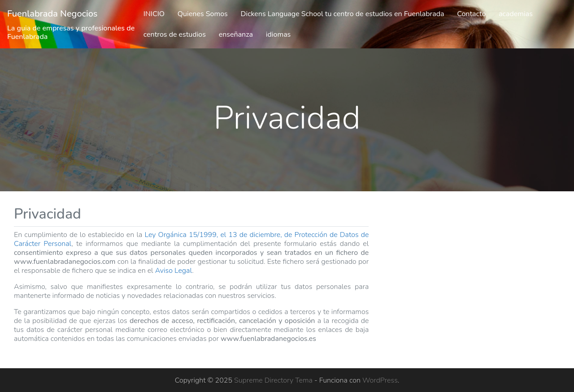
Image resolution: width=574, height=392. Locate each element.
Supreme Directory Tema (274, 380)
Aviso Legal (174, 271)
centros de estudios (175, 34)
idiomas (278, 34)
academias (516, 14)
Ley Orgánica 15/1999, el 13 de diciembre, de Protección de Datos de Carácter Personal (191, 239)
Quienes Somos (203, 14)
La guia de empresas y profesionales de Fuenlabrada (71, 32)
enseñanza (236, 34)
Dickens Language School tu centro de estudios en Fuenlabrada (343, 14)
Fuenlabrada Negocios (52, 14)
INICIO (154, 14)
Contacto (471, 14)
